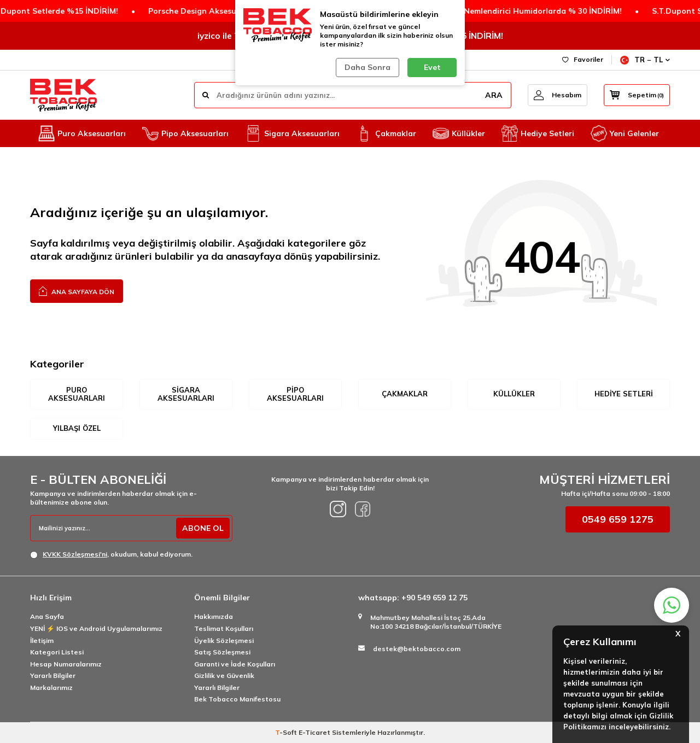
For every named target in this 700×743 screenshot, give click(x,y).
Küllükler (459, 133)
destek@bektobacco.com (417, 649)
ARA (494, 95)
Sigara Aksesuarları (292, 133)
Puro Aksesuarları (82, 133)
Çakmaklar (386, 133)
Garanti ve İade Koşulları (235, 664)
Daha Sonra (367, 67)
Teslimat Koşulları (224, 628)
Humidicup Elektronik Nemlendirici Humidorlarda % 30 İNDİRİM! (485, 11)
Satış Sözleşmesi (222, 652)
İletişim (42, 640)
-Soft (287, 732)
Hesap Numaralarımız (66, 664)
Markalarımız (51, 688)
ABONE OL (203, 528)
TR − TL (645, 60)
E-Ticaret (314, 732)
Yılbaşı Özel (77, 428)
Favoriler (583, 59)
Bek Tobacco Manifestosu (237, 699)
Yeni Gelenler (625, 133)
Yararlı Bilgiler (53, 675)
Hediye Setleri (538, 133)
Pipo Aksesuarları (185, 133)
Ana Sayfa (47, 616)
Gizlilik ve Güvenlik (224, 675)
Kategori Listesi (57, 652)
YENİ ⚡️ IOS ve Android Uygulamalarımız (96, 628)
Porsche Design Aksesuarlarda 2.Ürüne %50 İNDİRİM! (233, 11)
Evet (432, 67)
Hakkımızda (214, 616)
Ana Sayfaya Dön (77, 291)
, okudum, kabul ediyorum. (111, 554)
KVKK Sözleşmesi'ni (75, 554)
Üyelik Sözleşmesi (224, 640)
